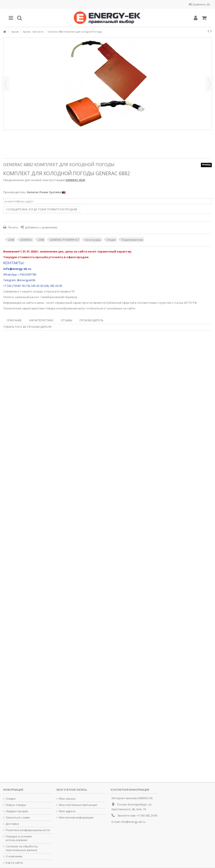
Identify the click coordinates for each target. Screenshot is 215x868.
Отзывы (66, 320)
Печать (13, 227)
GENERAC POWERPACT (65, 240)
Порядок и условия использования (19, 838)
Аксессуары (93, 240)
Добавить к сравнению (41, 227)
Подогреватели (132, 240)
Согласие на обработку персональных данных (22, 848)
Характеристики (41, 320)
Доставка (12, 824)
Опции (111, 240)
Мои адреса (67, 811)
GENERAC (26, 240)
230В (41, 240)
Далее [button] (209, 84)
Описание (14, 320)
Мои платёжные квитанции (78, 805)
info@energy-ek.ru (133, 822)
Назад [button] (6, 84)
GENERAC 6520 (75, 180)
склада (38, 291)
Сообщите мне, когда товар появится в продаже (42, 209)
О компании (14, 856)
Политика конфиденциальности (28, 830)
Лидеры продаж (17, 811)
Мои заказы (67, 799)
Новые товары (16, 805)
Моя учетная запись (72, 790)
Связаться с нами (18, 818)
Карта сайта (14, 863)
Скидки (11, 799)
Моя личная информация (76, 818)
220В (11, 240)
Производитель (92, 320)
